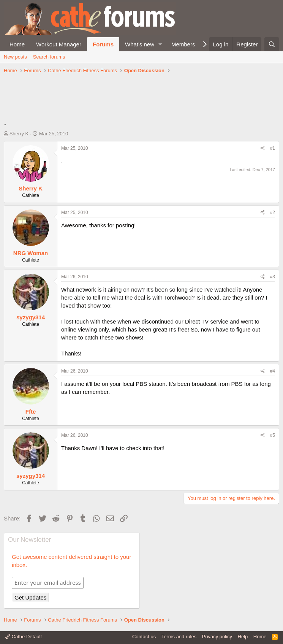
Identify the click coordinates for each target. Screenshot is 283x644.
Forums (103, 44)
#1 (273, 148)
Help (243, 637)
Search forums (49, 57)
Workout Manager (59, 44)
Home (17, 44)
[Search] (272, 44)
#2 (273, 213)
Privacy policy (217, 637)
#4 (273, 371)
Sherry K (19, 134)
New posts (15, 57)
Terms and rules (179, 637)
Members (183, 44)
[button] (160, 44)
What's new (140, 44)
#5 (273, 435)
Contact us (144, 637)
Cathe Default (24, 637)
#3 (273, 277)
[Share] (263, 148)
